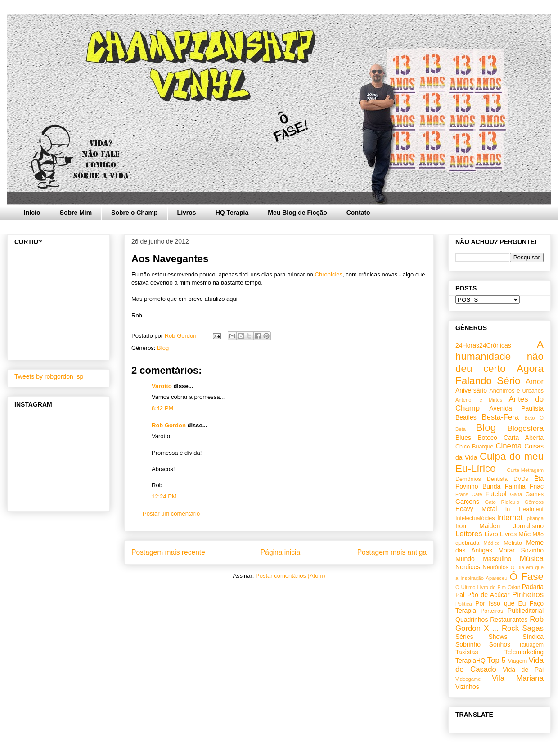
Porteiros (492, 611)
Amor (535, 382)
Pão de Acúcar (488, 595)
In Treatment (524, 509)
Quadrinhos (472, 620)
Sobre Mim (76, 213)
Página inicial (281, 552)
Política (464, 604)
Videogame (468, 679)
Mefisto (513, 543)
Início (32, 213)
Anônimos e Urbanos (516, 391)
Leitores (469, 534)
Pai (460, 595)
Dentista (497, 479)
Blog (163, 348)
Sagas (533, 628)
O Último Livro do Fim (481, 587)
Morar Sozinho (521, 550)
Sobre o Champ (134, 213)
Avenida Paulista (516, 408)
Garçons (467, 502)
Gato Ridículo (502, 502)
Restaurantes (509, 620)
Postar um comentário (171, 514)
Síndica (533, 637)
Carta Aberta (524, 438)
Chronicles (329, 274)
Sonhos (500, 644)
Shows (498, 637)
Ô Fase (527, 577)
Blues (463, 438)
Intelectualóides (475, 518)
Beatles (466, 417)
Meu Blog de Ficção (297, 213)
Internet (510, 518)
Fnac (537, 486)
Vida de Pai (523, 670)
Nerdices (468, 567)
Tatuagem (531, 645)
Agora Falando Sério (499, 375)
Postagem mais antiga (392, 552)
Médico (491, 543)
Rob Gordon (169, 425)
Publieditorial (526, 611)
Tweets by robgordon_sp (49, 376)
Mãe (524, 534)
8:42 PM (162, 408)
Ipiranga (535, 518)
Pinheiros (528, 595)
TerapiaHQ (470, 661)
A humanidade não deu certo (499, 356)
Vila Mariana (518, 678)
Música (532, 559)
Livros (187, 213)
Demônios (468, 479)
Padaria (533, 587)
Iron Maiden (478, 526)
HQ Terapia (232, 213)
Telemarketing (524, 652)
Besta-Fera (500, 417)
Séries (464, 637)
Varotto (162, 386)
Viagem (517, 661)
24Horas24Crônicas (483, 345)
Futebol (496, 494)
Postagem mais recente (168, 552)
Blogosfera (526, 428)
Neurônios (496, 567)
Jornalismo (528, 526)
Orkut (514, 587)
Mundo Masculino (483, 559)
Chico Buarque (475, 447)
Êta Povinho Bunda (499, 482)
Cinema (508, 446)
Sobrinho (468, 644)
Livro (491, 534)
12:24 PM (164, 496)
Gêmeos (534, 502)
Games (534, 494)
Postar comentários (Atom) (290, 576)
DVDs (521, 479)
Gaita (516, 494)
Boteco (487, 438)
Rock (510, 628)
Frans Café (469, 494)
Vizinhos (467, 687)
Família (515, 486)
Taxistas (467, 652)
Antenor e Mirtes (479, 400)
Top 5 (497, 660)
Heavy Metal (476, 509)
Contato (358, 213)
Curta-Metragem (525, 470)
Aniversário (471, 390)
